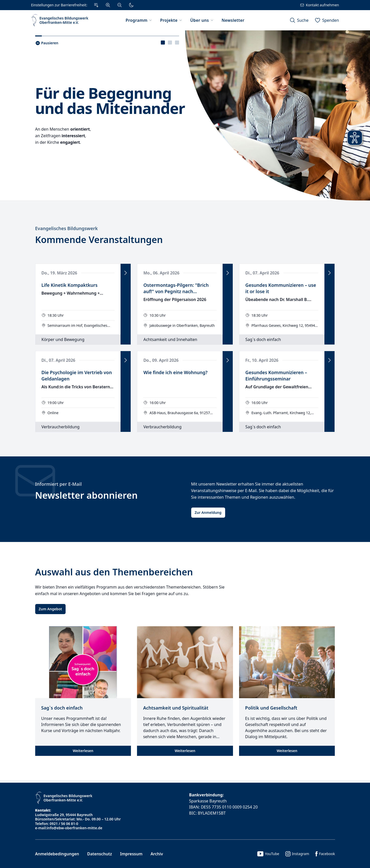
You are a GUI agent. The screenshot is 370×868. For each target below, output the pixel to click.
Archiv (157, 854)
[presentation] (163, 43)
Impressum (131, 854)
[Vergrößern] (108, 5)
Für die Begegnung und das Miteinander (110, 100)
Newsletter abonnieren (86, 495)
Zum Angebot (50, 609)
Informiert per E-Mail (59, 484)
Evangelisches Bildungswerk (67, 228)
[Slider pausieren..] (47, 43)
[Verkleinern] (120, 5)
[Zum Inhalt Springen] (96, 5)
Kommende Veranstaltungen (99, 240)
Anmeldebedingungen (57, 854)
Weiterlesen (83, 751)
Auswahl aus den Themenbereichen (114, 572)
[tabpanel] (185, 115)
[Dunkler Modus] (131, 5)
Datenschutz (100, 854)
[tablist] (170, 43)
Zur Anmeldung (208, 512)
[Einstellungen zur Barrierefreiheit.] (84, 5)
